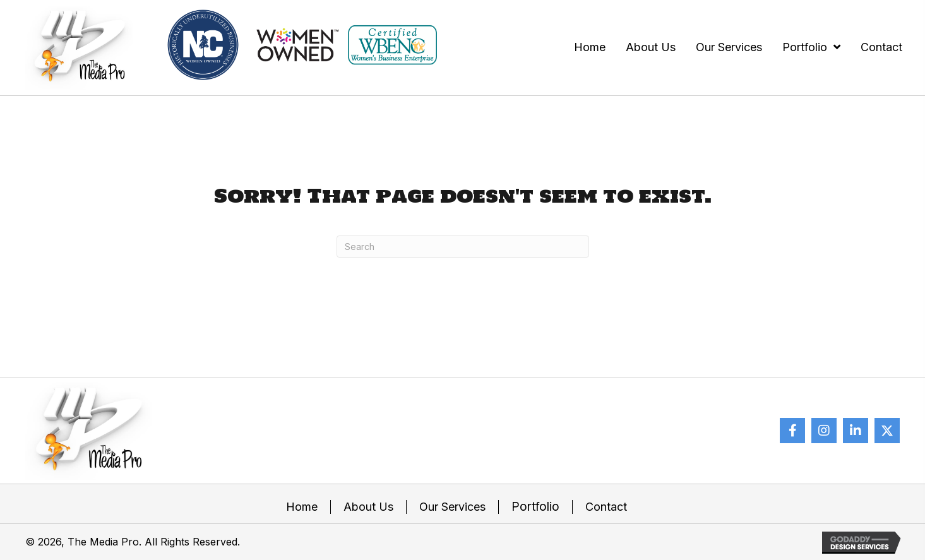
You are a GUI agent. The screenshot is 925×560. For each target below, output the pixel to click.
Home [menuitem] (302, 507)
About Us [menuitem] (368, 507)
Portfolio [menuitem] (535, 507)
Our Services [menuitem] (452, 507)
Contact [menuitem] (606, 507)
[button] (792, 431)
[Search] (463, 247)
